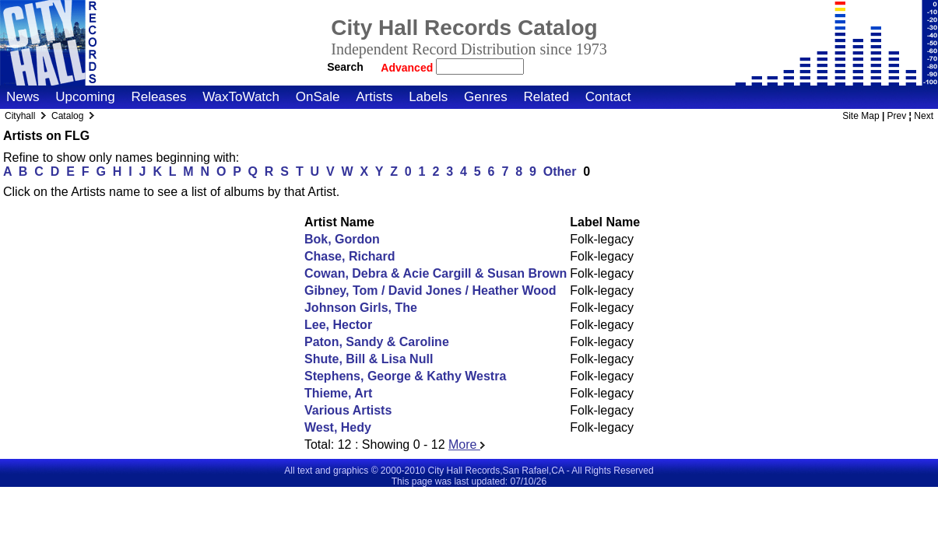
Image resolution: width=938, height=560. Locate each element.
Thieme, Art (338, 393)
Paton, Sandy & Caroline (377, 342)
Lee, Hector (338, 325)
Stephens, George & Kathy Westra (405, 376)
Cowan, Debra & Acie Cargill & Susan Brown (436, 273)
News (23, 97)
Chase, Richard (350, 256)
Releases (159, 97)
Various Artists (348, 410)
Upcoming (85, 97)
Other (560, 171)
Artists (374, 97)
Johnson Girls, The (361, 308)
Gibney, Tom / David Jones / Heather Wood (430, 290)
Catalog (67, 116)
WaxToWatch (241, 97)
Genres (486, 97)
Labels (428, 97)
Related (546, 97)
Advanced (408, 68)
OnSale (318, 97)
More (467, 444)
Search (345, 67)
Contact (608, 97)
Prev (897, 116)
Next (924, 116)
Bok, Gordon (342, 239)
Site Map (861, 116)
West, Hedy (338, 427)
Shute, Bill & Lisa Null (369, 359)
